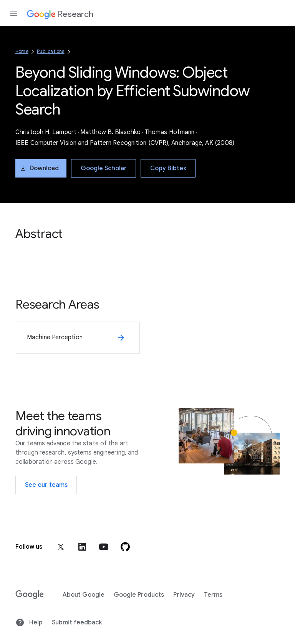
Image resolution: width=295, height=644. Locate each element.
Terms (213, 595)
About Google (84, 595)
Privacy (184, 595)
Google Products (139, 595)
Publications (51, 51)
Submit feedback (77, 622)
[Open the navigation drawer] (14, 14)
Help (29, 622)
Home (22, 51)
